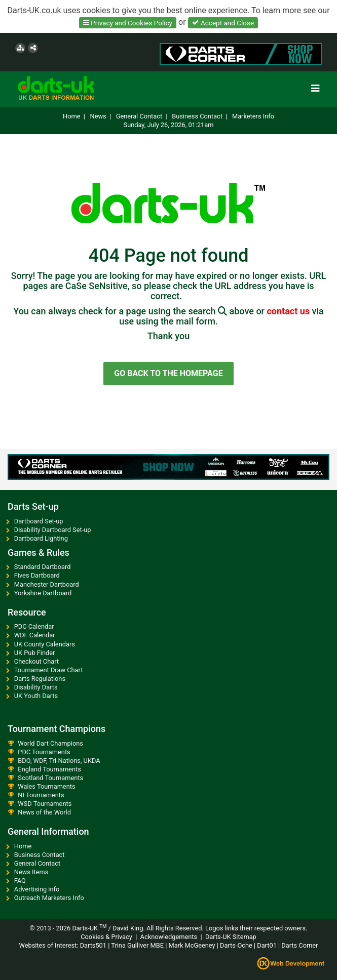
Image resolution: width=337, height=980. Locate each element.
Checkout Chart (36, 661)
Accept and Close (223, 22)
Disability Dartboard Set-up (53, 530)
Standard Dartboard (43, 567)
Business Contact (197, 116)
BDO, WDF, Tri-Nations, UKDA (59, 761)
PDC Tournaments (44, 752)
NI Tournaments (41, 795)
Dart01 (267, 945)
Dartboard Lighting (41, 538)
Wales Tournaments (46, 786)
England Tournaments (49, 769)
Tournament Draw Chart (49, 670)
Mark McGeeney (192, 945)
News (98, 116)
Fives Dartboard (37, 575)
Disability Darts (36, 687)
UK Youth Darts (36, 696)
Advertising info (37, 889)
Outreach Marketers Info (49, 898)
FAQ (20, 881)
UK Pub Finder (35, 653)
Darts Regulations (40, 679)
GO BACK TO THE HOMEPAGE (168, 373)
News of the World (44, 812)
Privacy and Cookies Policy (128, 22)
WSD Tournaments (45, 804)
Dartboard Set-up (39, 521)
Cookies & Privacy (106, 937)
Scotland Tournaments (50, 778)
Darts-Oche (236, 945)
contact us (289, 311)
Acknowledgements (169, 937)
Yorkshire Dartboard (43, 593)
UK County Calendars (45, 644)
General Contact (139, 116)
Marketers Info (253, 116)
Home (71, 116)
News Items (31, 872)
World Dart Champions (50, 743)
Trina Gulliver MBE (137, 945)
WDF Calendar (35, 635)
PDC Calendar (34, 626)
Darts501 (93, 945)
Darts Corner (299, 945)
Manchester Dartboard (47, 584)
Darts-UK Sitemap (231, 937)
